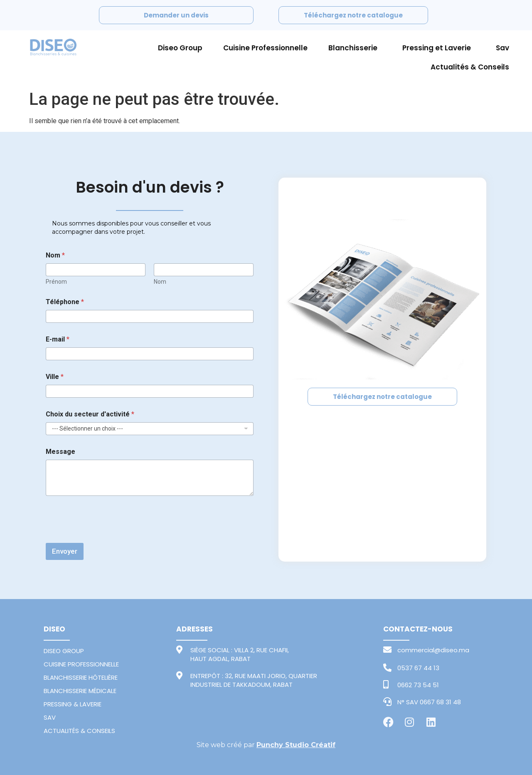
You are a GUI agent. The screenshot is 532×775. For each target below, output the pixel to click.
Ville (55, 377)
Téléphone (65, 302)
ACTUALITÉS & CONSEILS (79, 731)
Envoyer (65, 551)
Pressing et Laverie (439, 48)
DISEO (54, 629)
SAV (50, 717)
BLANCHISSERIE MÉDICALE (80, 691)
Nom (160, 282)
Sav (502, 48)
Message (60, 452)
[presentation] (109, 537)
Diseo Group (180, 48)
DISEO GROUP (64, 651)
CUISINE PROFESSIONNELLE (81, 664)
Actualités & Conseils (470, 67)
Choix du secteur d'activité (90, 414)
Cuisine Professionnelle (265, 48)
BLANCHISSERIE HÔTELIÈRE (81, 677)
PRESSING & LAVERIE (73, 704)
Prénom (56, 282)
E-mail (58, 339)
